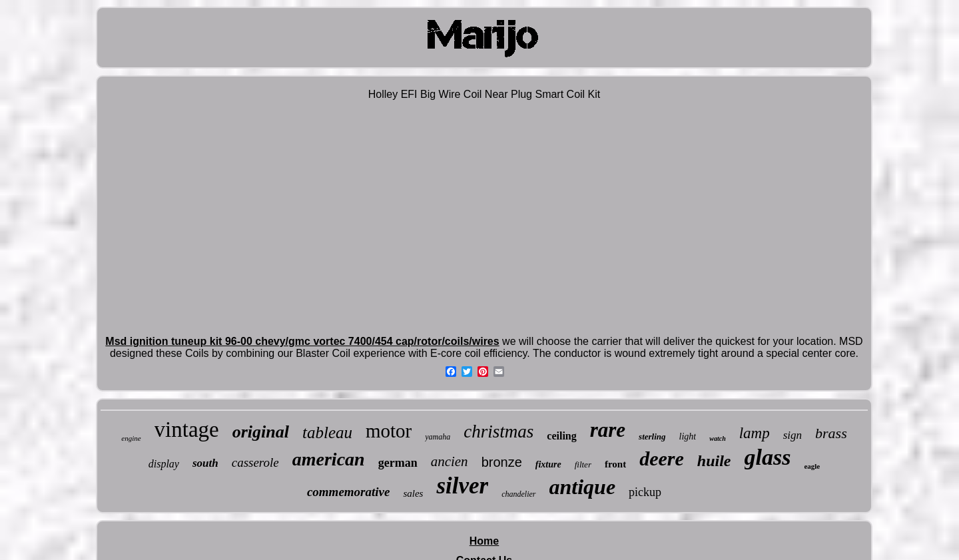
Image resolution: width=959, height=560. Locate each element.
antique (583, 487)
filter (583, 464)
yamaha (438, 437)
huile (714, 461)
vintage (187, 429)
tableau (327, 432)
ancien (450, 461)
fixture (548, 464)
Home (484, 541)
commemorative (349, 492)
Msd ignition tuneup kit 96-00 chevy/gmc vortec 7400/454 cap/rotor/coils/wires (302, 341)
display (164, 464)
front (615, 464)
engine (131, 438)
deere (662, 458)
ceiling (561, 436)
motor (389, 431)
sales (413, 493)
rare (608, 430)
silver (462, 486)
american (329, 459)
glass (768, 457)
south (205, 463)
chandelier (518, 494)
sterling (652, 436)
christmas (498, 431)
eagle (812, 466)
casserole (255, 462)
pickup (645, 492)
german (398, 463)
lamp (755, 433)
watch (717, 438)
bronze (502, 462)
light (688, 436)
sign (793, 435)
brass (831, 433)
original (261, 432)
